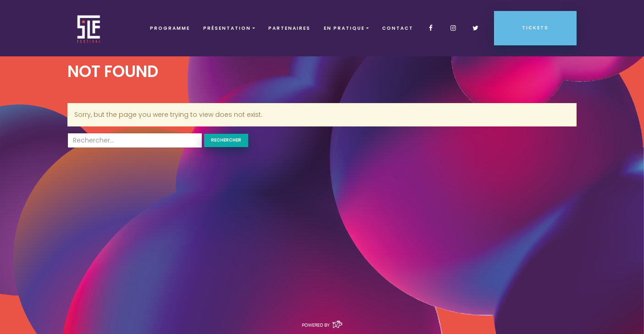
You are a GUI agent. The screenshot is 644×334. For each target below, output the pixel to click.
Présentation (227, 28)
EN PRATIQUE (344, 28)
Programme (170, 28)
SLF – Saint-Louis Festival (89, 28)
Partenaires (289, 28)
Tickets (535, 28)
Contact (398, 28)
